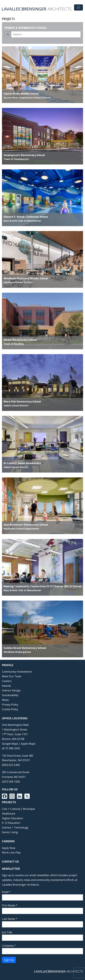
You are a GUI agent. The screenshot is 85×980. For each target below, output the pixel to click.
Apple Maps (28, 744)
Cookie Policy (10, 709)
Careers (7, 681)
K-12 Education (11, 823)
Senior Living (10, 832)
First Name (10, 905)
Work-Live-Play (11, 852)
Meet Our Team (12, 676)
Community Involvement (17, 672)
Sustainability (10, 695)
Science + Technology (15, 828)
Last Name (10, 919)
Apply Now (9, 848)
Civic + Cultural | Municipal (18, 809)
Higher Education (13, 818)
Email (6, 892)
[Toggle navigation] (78, 7)
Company (9, 946)
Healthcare (9, 814)
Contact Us (10, 862)
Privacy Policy (10, 705)
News (5, 700)
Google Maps (10, 744)
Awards (6, 686)
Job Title (7, 932)
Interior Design (11, 690)
